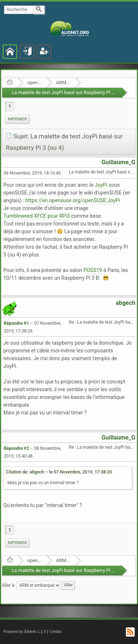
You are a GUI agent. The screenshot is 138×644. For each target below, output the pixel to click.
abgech (125, 303)
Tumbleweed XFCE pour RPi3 (37, 216)
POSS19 (93, 270)
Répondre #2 (16, 448)
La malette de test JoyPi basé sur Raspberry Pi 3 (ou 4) (70, 92)
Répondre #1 (16, 323)
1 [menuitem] (10, 106)
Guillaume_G (118, 162)
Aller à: (8, 585)
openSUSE (34, 82)
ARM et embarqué (63, 82)
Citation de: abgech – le (59, 472)
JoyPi (101, 185)
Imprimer (17, 119)
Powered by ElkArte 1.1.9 (25, 632)
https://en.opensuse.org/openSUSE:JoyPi (73, 200)
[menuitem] (17, 119)
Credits (55, 632)
